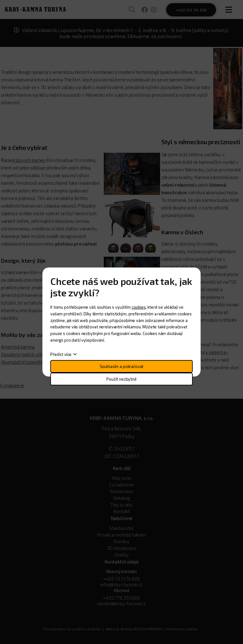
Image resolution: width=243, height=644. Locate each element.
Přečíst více (61, 354)
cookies (139, 307)
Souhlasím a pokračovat (122, 366)
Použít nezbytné (121, 379)
